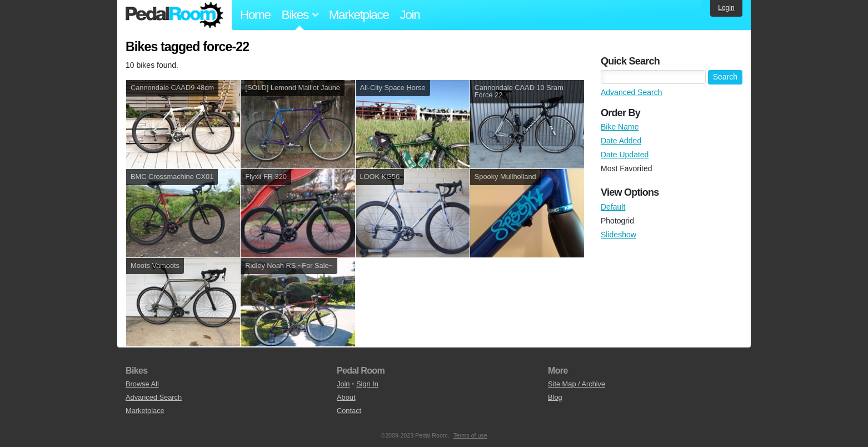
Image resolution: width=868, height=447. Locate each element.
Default (613, 207)
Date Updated (625, 155)
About (346, 397)
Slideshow (618, 235)
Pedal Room (174, 15)
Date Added (621, 141)
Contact (349, 411)
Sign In (367, 384)
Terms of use (470, 435)
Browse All (142, 384)
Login (726, 8)
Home (255, 15)
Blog (555, 397)
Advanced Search (632, 92)
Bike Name (620, 127)
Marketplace (359, 15)
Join (410, 15)
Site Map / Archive (577, 384)
